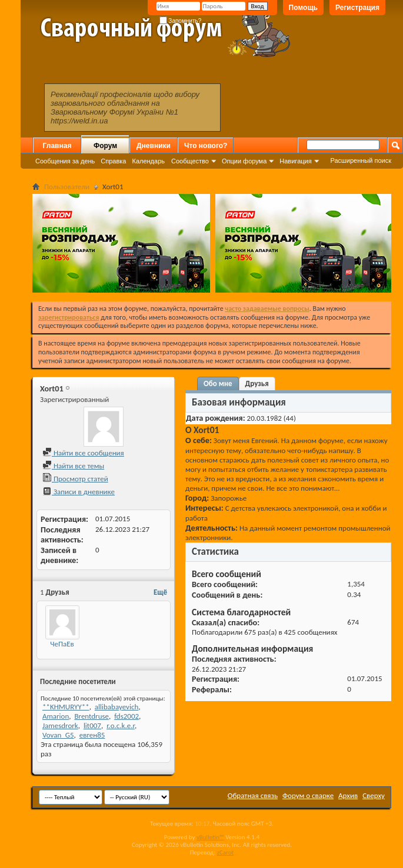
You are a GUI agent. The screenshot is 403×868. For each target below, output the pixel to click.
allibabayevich (116, 707)
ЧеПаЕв (62, 644)
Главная (57, 146)
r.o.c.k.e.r (121, 725)
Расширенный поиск (361, 160)
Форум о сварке (308, 795)
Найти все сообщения (83, 453)
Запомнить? (181, 21)
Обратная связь (253, 795)
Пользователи (67, 187)
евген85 (92, 735)
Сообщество (190, 161)
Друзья (257, 383)
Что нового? (206, 146)
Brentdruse (91, 716)
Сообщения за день (65, 161)
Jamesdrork (60, 725)
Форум (105, 146)
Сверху (374, 795)
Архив (348, 795)
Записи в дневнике (79, 492)
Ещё (160, 592)
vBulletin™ (210, 837)
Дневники (154, 146)
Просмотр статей (75, 479)
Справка (113, 161)
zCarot (226, 852)
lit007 (92, 725)
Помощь (303, 8)
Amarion (56, 716)
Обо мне (218, 383)
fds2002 (126, 716)
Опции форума (244, 161)
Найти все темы (73, 466)
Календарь (148, 161)
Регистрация (357, 8)
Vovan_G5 (58, 735)
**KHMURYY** (66, 707)
